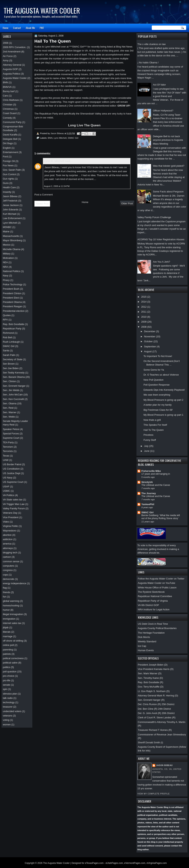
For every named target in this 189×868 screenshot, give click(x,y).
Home (5, 28)
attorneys (8, 548)
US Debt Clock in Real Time (153, 624)
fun (5, 597)
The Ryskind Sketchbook (151, 592)
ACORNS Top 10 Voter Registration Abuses (161, 239)
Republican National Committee (155, 596)
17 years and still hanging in (156, 474)
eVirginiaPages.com (157, 863)
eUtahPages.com (114, 863)
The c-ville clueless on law (151, 44)
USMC (6, 491)
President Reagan (13, 306)
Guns (6, 183)
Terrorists (8, 451)
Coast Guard (10, 113)
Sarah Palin (9, 355)
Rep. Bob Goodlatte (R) (150, 682)
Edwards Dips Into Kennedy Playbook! (164, 390)
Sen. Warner (10, 412)
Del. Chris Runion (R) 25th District (156, 704)
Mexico (7, 245)
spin (5, 689)
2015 (144, 297)
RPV (5, 320)
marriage (8, 636)
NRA (5, 267)
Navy (6, 276)
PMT (42, 28)
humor (6, 610)
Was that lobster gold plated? (169, 166)
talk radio (8, 698)
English (7, 148)
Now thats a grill (152, 420)
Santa (6, 350)
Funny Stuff (150, 440)
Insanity (7, 192)
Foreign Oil (9, 161)
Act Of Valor (159, 85)
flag (5, 588)
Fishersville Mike (151, 471)
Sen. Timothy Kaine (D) (150, 678)
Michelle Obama (12, 249)
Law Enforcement (12, 218)
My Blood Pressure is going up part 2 (163, 400)
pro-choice (9, 676)
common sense (11, 561)
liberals (7, 632)
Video (6, 522)
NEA (5, 262)
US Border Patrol (12, 464)
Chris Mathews (11, 100)
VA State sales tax (13, 500)
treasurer (8, 707)
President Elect (11, 298)
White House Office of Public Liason (157, 588)
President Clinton (12, 293)
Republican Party (12, 329)
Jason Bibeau (164, 765)
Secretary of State (13, 359)
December (150, 331)
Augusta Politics (12, 74)
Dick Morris (144, 637)
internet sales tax (12, 623)
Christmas (8, 109)
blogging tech (10, 553)
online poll (8, 645)
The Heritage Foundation (151, 633)
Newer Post (42, 204)
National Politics (12, 271)
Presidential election (14, 311)
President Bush (11, 289)
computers (9, 566)
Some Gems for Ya (154, 370)
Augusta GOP (10, 69)
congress (8, 570)
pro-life (7, 680)
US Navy (8, 478)
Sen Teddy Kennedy (14, 373)
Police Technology (13, 284)
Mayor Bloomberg (12, 240)
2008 (144, 327)
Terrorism (8, 447)
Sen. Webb (9, 417)
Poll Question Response (156, 385)
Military (7, 254)
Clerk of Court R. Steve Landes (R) (157, 717)
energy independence (15, 583)
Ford (5, 157)
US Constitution (11, 469)
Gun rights (8, 179)
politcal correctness (13, 658)
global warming (11, 601)
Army (6, 60)
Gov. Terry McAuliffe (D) (151, 687)
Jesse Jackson (11, 205)
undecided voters (12, 711)
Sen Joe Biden (11, 368)
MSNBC (7, 227)
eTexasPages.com (94, 863)
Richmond (8, 333)
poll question (10, 672)
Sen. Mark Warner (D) (150, 673)
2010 (144, 317)
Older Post (127, 203)
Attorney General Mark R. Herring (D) (158, 696)
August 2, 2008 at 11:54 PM (57, 186)
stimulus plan (10, 694)
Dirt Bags (8, 143)
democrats (9, 579)
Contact (17, 28)
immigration (9, 619)
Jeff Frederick (10, 201)
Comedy (7, 118)
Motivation (8, 258)
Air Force (8, 56)
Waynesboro (10, 531)
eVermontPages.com (135, 863)
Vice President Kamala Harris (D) (156, 669)
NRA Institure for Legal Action (154, 609)
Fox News (8, 165)
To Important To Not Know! (158, 356)
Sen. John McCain (13, 395)
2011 (144, 312)
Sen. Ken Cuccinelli (13, 399)
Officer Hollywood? (163, 111)
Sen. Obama (10, 403)
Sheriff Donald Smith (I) (150, 742)
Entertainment (10, 152)
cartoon (7, 557)
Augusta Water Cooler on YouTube (156, 583)
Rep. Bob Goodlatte (14, 324)
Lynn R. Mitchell (54, 161)
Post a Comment (44, 195)
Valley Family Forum (14, 508)
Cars (5, 96)
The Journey (149, 493)
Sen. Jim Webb (11, 390)
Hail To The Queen (154, 430)
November (150, 336)
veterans (7, 716)
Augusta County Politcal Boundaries (157, 628)
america (7, 544)
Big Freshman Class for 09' (158, 410)
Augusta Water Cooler (15, 78)
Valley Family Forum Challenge (154, 217)
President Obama (12, 302)
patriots (7, 654)
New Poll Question (153, 380)
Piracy (6, 280)
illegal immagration (13, 614)
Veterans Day (10, 513)
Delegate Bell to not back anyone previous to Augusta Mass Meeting (168, 140)
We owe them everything (157, 395)
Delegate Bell (10, 139)
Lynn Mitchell (60, 138)
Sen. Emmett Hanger (14, 386)
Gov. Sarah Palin (12, 170)
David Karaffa (10, 135)
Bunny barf (9, 91)
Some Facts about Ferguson (168, 192)
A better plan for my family (158, 405)
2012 (144, 307)
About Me (30, 28)
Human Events (146, 650)
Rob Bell (7, 337)
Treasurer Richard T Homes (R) (155, 730)
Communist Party (12, 122)
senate (7, 685)
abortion (7, 535)
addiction (8, 539)
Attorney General (12, 65)
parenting (8, 650)
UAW (6, 460)
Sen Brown (9, 364)
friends (7, 592)
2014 (144, 302)
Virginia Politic (10, 526)
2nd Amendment (12, 52)
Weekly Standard (147, 641)
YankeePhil (148, 504)
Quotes (7, 315)
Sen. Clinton (9, 381)
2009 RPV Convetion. (15, 47)
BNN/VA (7, 87)
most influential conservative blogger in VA (65, 51)
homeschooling (11, 605)
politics (7, 667)
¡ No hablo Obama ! (148, 63)
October (149, 341)
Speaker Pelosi (11, 429)
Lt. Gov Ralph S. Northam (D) (154, 691)
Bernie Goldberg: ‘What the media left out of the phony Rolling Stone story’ (161, 517)
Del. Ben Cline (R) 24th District (154, 709)
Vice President (11, 517)
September (150, 346)
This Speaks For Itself (155, 425)
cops (5, 575)
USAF (6, 486)
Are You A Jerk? (162, 262)
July (146, 446)
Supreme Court (11, 438)
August (148, 351)
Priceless (148, 435)
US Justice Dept (12, 473)
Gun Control (9, 174)
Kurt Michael (10, 214)
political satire (10, 663)
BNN (50, 138)
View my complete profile (154, 794)
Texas (6, 456)
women (7, 724)
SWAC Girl (147, 512)
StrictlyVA (147, 482)
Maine (6, 231)
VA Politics (9, 495)
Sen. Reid (8, 408)
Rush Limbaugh (11, 342)
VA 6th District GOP (148, 605)
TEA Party (8, 442)
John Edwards (11, 210)
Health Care (9, 187)
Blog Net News (124, 47)
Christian (8, 105)
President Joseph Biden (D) (153, 665)
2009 (144, 322)
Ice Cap (142, 646)
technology (9, 702)
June (147, 451)
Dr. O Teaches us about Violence (161, 375)
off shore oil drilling (13, 641)
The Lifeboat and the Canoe (156, 485)
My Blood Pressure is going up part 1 (163, 415)
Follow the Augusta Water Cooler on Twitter (161, 579)
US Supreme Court (13, 482)
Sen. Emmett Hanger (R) (151, 700)
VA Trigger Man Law (14, 504)
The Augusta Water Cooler (42, 10)
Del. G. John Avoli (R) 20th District (156, 713)
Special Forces (11, 434)
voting (6, 720)
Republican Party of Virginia (153, 601)
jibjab (6, 627)
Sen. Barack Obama (14, 377)
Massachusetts (11, 236)
